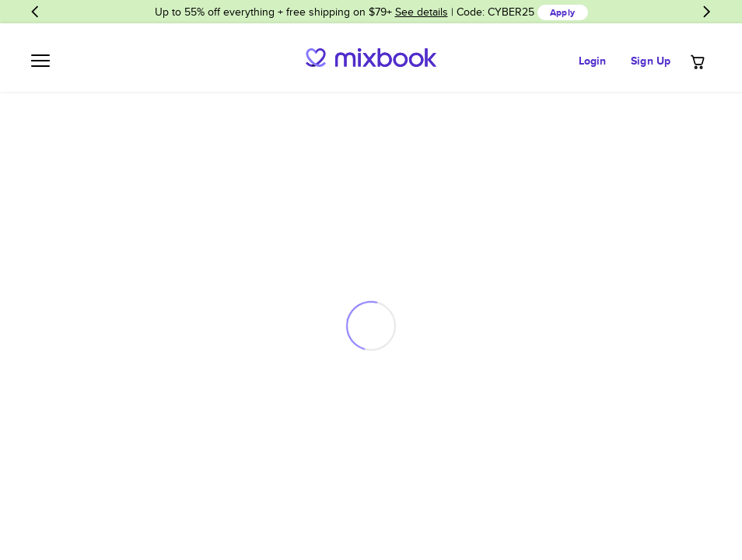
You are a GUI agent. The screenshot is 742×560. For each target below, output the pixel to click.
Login (593, 61)
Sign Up (651, 61)
